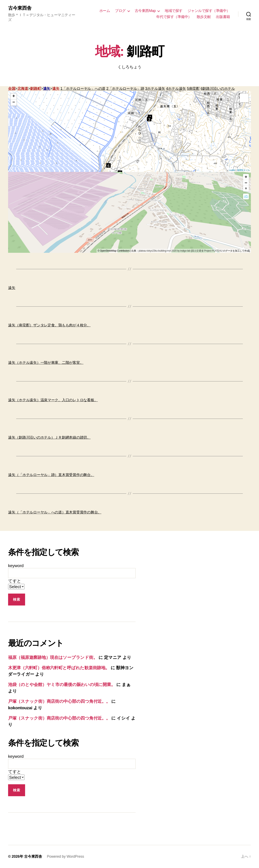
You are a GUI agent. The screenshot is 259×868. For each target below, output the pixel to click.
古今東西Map (145, 11)
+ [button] (14, 96)
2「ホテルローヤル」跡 (125, 89)
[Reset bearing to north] (246, 189)
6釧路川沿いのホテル (218, 89)
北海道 (23, 89)
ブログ (120, 11)
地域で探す (174, 11)
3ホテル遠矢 (155, 89)
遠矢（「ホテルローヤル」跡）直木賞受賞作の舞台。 (51, 475)
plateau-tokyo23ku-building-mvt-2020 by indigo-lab (165, 251)
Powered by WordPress (65, 856)
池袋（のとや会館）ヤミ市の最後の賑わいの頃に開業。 (62, 684)
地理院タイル (243, 170)
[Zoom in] (246, 177)
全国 (12, 89)
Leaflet (232, 170)
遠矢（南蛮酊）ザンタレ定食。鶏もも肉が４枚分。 (49, 325)
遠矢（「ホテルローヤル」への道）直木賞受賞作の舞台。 (55, 512)
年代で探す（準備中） (174, 17)
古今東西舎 (20, 8)
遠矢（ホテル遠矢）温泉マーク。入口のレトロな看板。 (53, 400)
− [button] (14, 103)
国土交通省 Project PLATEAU (207, 251)
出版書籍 (223, 17)
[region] (129, 212)
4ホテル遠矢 (176, 89)
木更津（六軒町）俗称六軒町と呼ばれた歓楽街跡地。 (59, 668)
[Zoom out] (246, 183)
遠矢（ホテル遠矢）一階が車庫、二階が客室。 (46, 363)
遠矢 (47, 89)
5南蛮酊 (193, 89)
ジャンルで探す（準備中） (209, 11)
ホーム (105, 11)
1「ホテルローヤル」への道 (83, 89)
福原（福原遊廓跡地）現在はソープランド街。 (53, 657)
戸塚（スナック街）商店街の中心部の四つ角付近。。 (59, 701)
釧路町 (36, 89)
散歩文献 (204, 17)
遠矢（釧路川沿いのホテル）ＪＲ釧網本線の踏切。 (49, 437)
